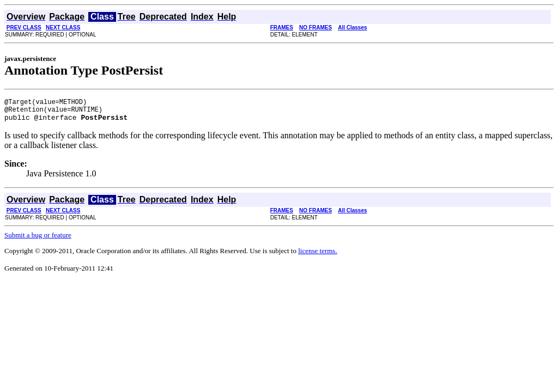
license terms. (317, 256)
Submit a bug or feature (38, 240)
